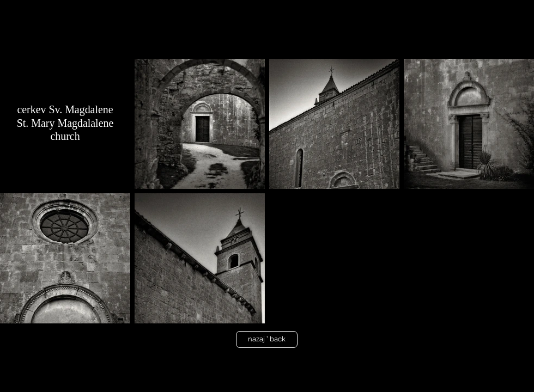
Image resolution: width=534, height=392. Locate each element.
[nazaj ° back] (267, 339)
